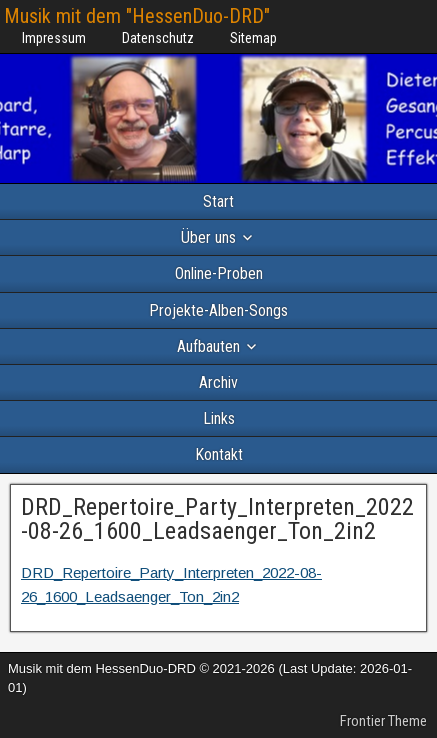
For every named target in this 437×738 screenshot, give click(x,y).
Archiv (218, 382)
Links (219, 418)
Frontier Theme (383, 721)
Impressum (54, 38)
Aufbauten (208, 346)
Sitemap (253, 38)
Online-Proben (219, 273)
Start (218, 201)
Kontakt (219, 454)
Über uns (208, 237)
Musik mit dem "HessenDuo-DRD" (137, 16)
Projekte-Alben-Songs (218, 310)
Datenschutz (158, 38)
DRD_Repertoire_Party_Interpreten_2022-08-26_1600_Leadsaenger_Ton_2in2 (217, 519)
